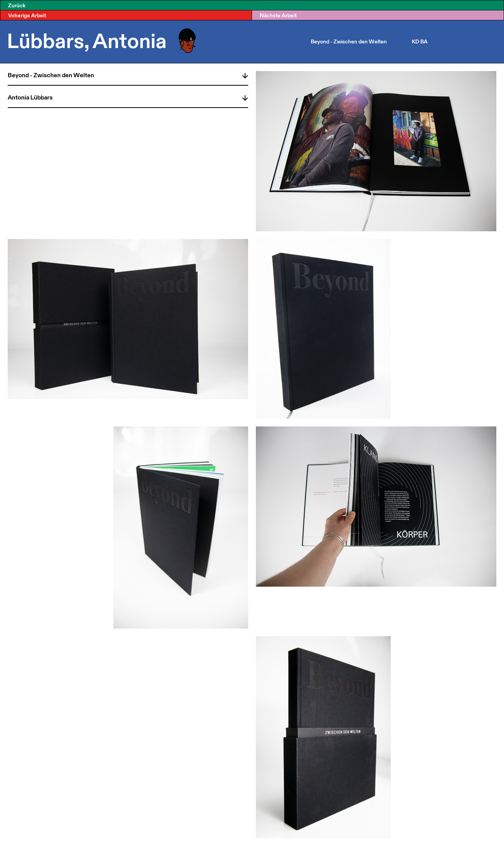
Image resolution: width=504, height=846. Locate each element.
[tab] (128, 74)
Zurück (17, 5)
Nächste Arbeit (278, 15)
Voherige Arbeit (27, 15)
